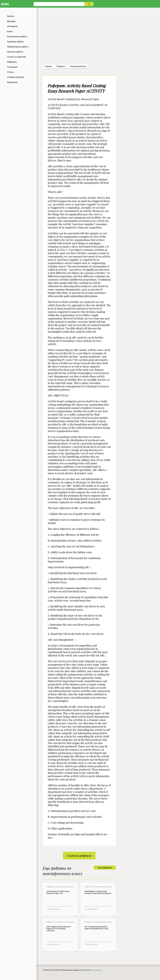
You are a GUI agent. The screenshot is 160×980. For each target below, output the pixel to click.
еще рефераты (105, 868)
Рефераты (12, 62)
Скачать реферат (79, 856)
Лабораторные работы (18, 47)
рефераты (61, 66)
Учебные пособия (15, 77)
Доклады (11, 21)
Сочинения (12, 67)
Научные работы (15, 52)
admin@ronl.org (97, 970)
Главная (48, 66)
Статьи (10, 72)
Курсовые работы (15, 42)
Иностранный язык (78, 66)
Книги (10, 31)
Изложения (12, 26)
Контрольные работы (17, 37)
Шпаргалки (12, 82)
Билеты (11, 16)
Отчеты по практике (17, 57)
